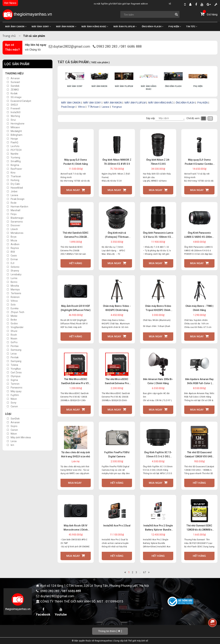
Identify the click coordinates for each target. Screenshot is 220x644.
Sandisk (13, 86)
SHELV (12, 105)
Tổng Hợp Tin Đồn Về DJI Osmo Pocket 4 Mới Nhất (158, 4)
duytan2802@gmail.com (72, 46)
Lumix (12, 278)
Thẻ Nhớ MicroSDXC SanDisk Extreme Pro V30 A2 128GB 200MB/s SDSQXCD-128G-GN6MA (76, 382)
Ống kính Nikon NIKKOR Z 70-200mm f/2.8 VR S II (117, 162)
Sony (12, 403)
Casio (12, 256)
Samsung (14, 350)
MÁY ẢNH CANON (16, 26)
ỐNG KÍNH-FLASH (153, 26)
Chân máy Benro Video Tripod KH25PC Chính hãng (158, 308)
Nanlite (13, 154)
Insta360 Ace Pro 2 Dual (117, 526)
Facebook (43, 612)
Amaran (13, 78)
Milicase (13, 127)
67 (145, 572)
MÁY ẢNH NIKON (66, 26)
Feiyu (12, 214)
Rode (12, 203)
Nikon (12, 399)
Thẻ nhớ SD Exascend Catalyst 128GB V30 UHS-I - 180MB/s (199, 455)
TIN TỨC (192, 26)
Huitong (13, 180)
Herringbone (16, 124)
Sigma (12, 380)
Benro (12, 282)
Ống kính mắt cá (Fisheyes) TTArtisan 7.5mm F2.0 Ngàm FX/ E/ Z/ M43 (117, 235)
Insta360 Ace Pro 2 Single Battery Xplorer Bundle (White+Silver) (158, 528)
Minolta (13, 286)
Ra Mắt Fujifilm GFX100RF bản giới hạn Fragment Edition (86, 4)
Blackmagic (15, 218)
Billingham (15, 135)
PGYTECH (14, 150)
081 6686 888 (131, 46)
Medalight (14, 131)
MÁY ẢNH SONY (41, 26)
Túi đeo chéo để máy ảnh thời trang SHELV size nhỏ (76, 454)
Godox (12, 323)
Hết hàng (76, 263)
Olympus (14, 376)
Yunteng (14, 158)
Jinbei (12, 191)
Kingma (13, 165)
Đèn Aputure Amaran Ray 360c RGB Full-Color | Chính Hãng (199, 382)
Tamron (13, 384)
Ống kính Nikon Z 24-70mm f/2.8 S (158, 162)
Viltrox (12, 301)
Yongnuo (117, 107)
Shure (12, 331)
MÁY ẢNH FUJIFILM (125, 26)
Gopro (12, 426)
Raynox (13, 248)
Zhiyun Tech (16, 312)
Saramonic (15, 222)
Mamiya (13, 290)
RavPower (15, 169)
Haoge (12, 139)
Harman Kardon (18, 207)
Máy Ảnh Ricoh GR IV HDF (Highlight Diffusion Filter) (76, 308)
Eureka (13, 308)
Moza (12, 240)
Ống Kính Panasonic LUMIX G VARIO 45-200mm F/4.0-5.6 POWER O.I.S (199, 235)
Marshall (14, 210)
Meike (12, 316)
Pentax (13, 346)
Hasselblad (15, 188)
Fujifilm (13, 395)
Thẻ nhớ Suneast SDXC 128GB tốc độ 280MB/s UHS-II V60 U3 (199, 528)
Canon (12, 406)
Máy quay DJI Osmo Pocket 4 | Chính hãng (76, 162)
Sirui (11, 120)
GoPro (12, 342)
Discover (14, 225)
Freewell (13, 109)
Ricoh (12, 335)
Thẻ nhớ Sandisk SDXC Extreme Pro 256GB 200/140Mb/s (76, 235)
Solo (11, 305)
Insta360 (14, 112)
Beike (12, 320)
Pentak (13, 357)
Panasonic (15, 388)
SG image (14, 97)
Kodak (12, 93)
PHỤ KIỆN (175, 26)
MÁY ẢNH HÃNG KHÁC (95, 26)
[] (110, 631)
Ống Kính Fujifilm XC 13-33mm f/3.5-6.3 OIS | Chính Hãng (158, 455)
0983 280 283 (107, 46)
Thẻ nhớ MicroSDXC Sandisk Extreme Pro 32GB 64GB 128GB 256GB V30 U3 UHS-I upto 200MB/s (117, 382)
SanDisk (13, 419)
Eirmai (12, 259)
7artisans (14, 293)
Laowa (12, 195)
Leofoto (13, 146)
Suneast (13, 82)
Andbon (13, 244)
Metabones (15, 233)
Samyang (14, 361)
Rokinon (13, 297)
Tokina (12, 365)
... (140, 572)
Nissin (12, 339)
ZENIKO (13, 90)
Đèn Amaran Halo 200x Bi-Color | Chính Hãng (158, 381)
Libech (12, 229)
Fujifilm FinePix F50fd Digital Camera (117, 454)
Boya (12, 237)
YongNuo (14, 369)
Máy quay (14, 391)
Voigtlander (15, 327)
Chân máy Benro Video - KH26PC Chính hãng (117, 308)
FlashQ (13, 142)
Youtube (61, 612)
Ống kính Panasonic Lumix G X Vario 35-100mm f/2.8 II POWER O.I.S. (158, 235)
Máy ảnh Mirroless (19, 437)
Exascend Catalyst (19, 101)
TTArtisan (93, 107)
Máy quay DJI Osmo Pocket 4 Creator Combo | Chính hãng (199, 162)
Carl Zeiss (14, 372)
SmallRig (14, 161)
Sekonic (13, 267)
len (10, 445)
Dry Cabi (13, 184)
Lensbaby (14, 274)
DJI (11, 263)
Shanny (13, 271)
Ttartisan (14, 176)
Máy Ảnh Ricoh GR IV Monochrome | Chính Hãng (76, 528)
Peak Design (16, 199)
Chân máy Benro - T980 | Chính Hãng (199, 308)
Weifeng (13, 116)
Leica (12, 354)
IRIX (11, 252)
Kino (11, 173)
